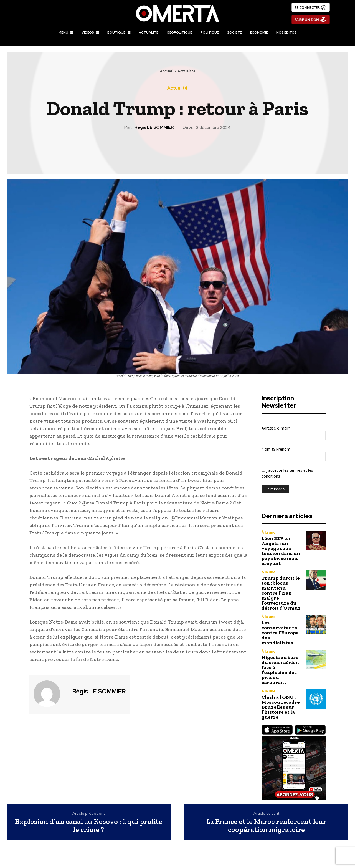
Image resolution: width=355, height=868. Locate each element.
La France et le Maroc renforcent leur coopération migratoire (266, 825)
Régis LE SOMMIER (154, 127)
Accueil (167, 71)
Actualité (186, 71)
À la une (269, 532)
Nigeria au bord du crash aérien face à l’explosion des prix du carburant (280, 670)
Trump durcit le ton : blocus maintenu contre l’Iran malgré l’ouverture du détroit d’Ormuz (281, 593)
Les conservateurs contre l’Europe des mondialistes (280, 633)
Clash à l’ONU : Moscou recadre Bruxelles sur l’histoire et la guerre (281, 707)
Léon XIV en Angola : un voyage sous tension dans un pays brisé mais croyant (281, 551)
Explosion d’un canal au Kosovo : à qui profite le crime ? (89, 825)
